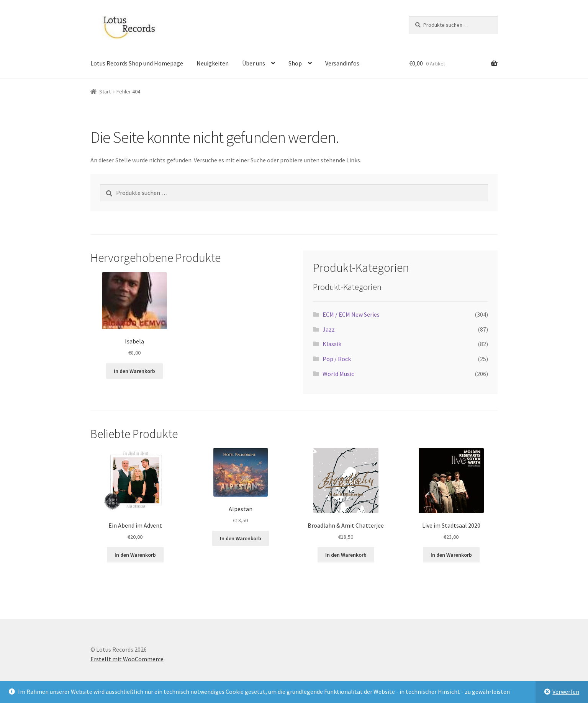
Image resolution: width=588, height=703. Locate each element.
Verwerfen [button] (566, 692)
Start (105, 92)
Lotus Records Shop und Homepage (137, 63)
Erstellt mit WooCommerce (127, 659)
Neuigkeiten (213, 63)
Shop (295, 63)
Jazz (329, 329)
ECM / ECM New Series (351, 314)
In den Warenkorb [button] (134, 371)
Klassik (332, 344)
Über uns (254, 63)
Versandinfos (342, 63)
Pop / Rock (337, 359)
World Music (338, 374)
